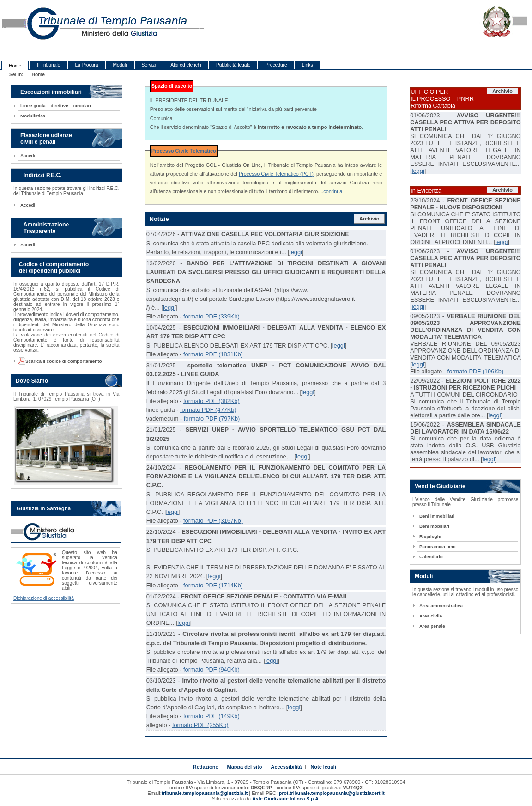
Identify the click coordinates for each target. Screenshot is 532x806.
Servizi (149, 65)
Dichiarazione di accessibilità (44, 598)
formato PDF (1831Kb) (213, 354)
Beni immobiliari (437, 516)
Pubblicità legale (233, 65)
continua (333, 191)
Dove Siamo (32, 381)
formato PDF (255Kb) (200, 725)
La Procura (86, 65)
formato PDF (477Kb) (208, 410)
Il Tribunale (48, 65)
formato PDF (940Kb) (212, 669)
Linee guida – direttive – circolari (56, 106)
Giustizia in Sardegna (44, 508)
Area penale (432, 626)
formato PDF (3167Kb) (213, 521)
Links (308, 65)
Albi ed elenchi (186, 65)
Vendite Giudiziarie (440, 486)
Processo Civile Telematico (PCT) (276, 174)
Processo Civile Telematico (184, 151)
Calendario (431, 557)
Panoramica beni (438, 546)
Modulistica (33, 116)
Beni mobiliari (434, 526)
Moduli (120, 65)
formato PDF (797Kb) (212, 418)
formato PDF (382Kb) (212, 401)
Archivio (369, 219)
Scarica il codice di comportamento (61, 361)
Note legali (323, 767)
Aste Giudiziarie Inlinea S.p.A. (286, 799)
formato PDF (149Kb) (212, 716)
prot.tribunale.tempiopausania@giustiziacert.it (332, 793)
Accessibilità (287, 767)
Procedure (276, 65)
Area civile (431, 616)
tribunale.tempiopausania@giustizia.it (205, 793)
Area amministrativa (441, 606)
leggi (296, 252)
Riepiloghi (430, 536)
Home (15, 66)
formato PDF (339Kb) (212, 316)
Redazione (206, 767)
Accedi (28, 156)
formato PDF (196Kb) (476, 371)
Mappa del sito (245, 767)
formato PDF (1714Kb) (213, 585)
